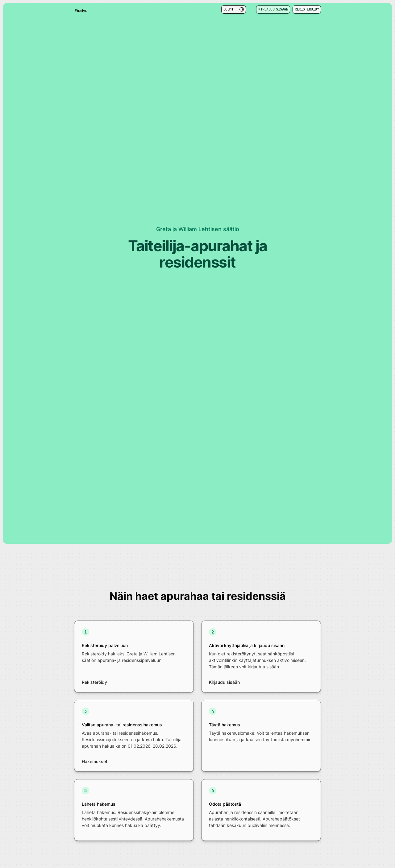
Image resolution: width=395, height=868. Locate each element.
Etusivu (81, 11)
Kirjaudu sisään (273, 9)
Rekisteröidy (307, 9)
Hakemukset (95, 762)
